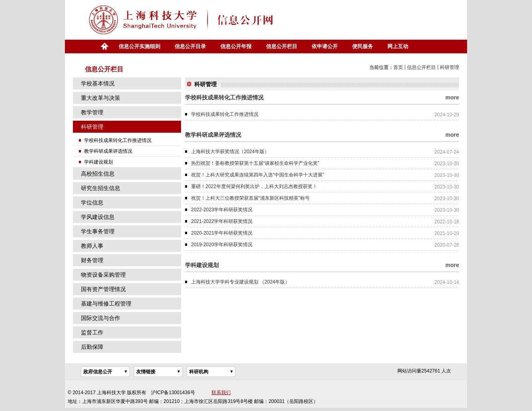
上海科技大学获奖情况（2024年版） (230, 152)
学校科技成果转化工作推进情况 (225, 114)
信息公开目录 (190, 46)
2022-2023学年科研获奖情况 (222, 210)
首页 (104, 47)
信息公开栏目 (282, 46)
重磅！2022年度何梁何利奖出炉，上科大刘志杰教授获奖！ (254, 186)
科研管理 (449, 67)
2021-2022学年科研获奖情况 (222, 221)
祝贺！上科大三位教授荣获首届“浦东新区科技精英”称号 (250, 198)
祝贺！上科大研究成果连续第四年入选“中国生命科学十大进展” (258, 175)
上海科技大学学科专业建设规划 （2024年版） (240, 282)
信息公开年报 (236, 46)
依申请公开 (325, 46)
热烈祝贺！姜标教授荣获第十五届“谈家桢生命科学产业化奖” (255, 163)
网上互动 (398, 46)
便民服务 (363, 46)
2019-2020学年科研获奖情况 (222, 245)
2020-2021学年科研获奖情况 (222, 233)
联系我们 (221, 393)
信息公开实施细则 (139, 46)
